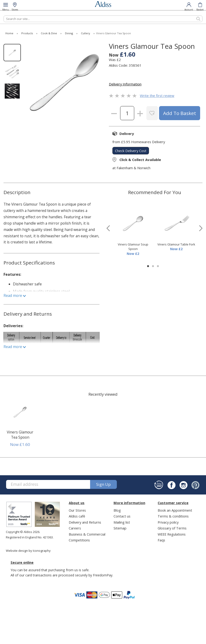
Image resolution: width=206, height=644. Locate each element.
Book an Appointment (175, 510)
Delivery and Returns (85, 522)
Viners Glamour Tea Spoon (20, 435)
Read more (15, 295)
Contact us (122, 516)
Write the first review (157, 96)
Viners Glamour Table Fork (176, 244)
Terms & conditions (173, 516)
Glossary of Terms (172, 528)
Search (4, 15)
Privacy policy (168, 522)
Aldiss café (77, 516)
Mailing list (122, 522)
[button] (148, 266)
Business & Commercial (87, 534)
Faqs (161, 540)
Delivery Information (125, 84)
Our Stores (77, 510)
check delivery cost (131, 151)
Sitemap (120, 528)
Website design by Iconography (28, 551)
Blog (117, 510)
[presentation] (108, 228)
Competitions (79, 540)
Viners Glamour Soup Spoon (133, 247)
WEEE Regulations (172, 534)
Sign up (103, 484)
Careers (75, 528)
